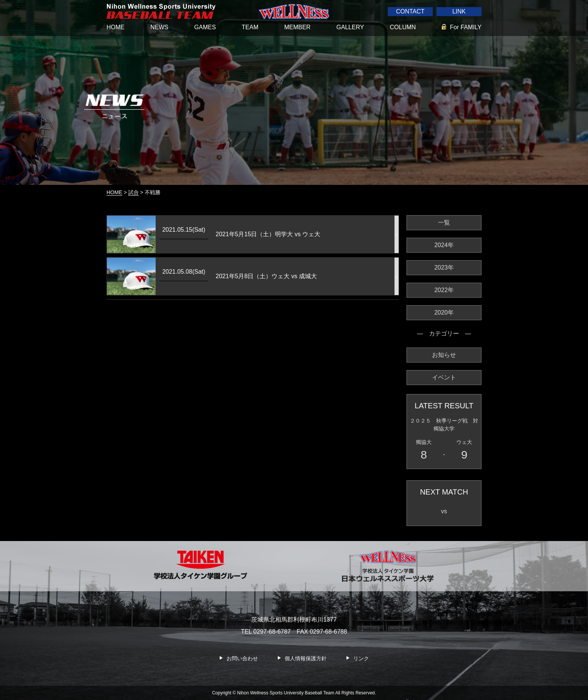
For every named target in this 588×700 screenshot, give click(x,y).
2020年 (444, 313)
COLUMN (403, 27)
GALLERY (350, 27)
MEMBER (297, 27)
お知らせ (444, 355)
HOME (115, 27)
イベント (444, 377)
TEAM (250, 27)
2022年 (444, 290)
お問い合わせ (242, 658)
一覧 (444, 223)
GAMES (205, 27)
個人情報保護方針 (306, 658)
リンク (361, 658)
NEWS (159, 27)
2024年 (444, 245)
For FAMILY (466, 27)
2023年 (444, 268)
